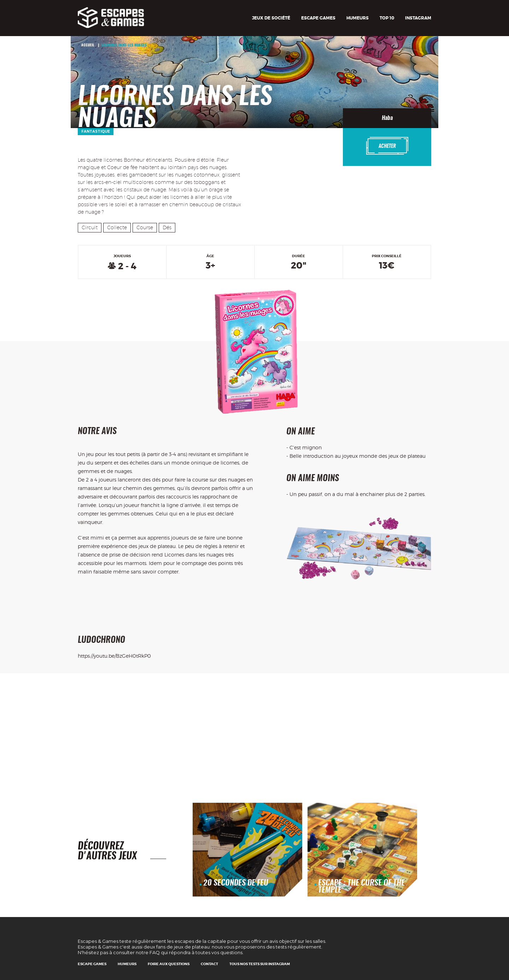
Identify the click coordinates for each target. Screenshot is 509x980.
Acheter (387, 146)
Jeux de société (271, 18)
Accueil (88, 45)
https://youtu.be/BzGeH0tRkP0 (114, 656)
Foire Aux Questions (169, 964)
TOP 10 (387, 18)
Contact (209, 964)
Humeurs (358, 18)
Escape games (318, 18)
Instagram (418, 18)
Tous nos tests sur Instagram (260, 964)
